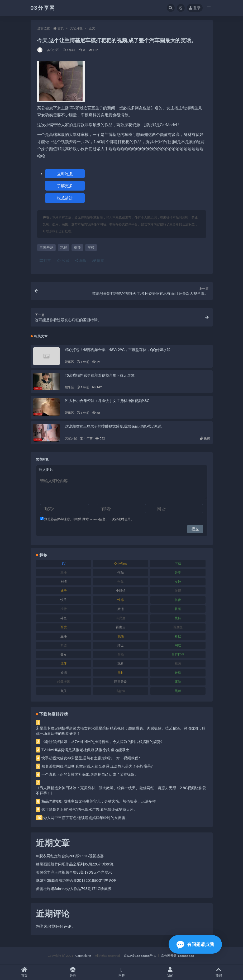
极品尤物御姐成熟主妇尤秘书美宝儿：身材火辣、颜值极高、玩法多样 (99, 801)
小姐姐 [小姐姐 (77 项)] (121, 591)
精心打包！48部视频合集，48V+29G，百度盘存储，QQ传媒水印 (118, 350)
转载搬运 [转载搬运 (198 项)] (64, 682)
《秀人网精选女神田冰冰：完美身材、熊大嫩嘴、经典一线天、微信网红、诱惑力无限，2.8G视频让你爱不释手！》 (121, 790)
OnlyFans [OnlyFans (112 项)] (121, 563)
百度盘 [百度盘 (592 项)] (178, 627)
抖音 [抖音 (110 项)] (178, 600)
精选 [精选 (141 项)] (64, 645)
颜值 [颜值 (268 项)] (64, 691)
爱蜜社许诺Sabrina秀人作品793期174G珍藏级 (74, 889)
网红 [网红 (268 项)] (178, 645)
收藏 (63, 260)
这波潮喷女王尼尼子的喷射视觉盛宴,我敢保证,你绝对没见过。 (115, 426)
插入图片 (46, 469)
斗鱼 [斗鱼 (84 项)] (64, 618)
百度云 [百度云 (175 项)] (121, 627)
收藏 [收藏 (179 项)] (178, 609)
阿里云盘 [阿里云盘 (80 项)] (121, 682)
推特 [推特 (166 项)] (64, 609)
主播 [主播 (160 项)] (64, 572)
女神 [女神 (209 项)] (178, 582)
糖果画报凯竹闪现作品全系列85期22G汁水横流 (75, 864)
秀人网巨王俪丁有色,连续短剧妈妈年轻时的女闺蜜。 (86, 818)
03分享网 (43, 8)
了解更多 (65, 186)
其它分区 (76, 28)
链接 (98, 260)
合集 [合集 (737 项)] (121, 582)
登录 (195, 8)
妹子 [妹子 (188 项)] (64, 591)
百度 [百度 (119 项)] (64, 627)
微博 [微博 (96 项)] (178, 591)
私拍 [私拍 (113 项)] (121, 636)
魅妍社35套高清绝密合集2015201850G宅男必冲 (76, 880)
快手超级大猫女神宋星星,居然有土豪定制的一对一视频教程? (91, 758)
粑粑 (64, 247)
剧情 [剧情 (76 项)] (64, 582)
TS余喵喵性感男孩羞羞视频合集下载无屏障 (100, 375)
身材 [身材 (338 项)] (121, 673)
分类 (73, 972)
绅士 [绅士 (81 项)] (121, 645)
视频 (77, 247)
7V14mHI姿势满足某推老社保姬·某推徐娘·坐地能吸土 (85, 750)
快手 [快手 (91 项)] (64, 600)
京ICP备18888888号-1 (140, 956)
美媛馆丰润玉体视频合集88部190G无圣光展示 (74, 872)
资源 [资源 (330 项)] (64, 673)
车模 (91, 247)
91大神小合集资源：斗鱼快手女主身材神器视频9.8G (107, 401)
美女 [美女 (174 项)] (64, 654)
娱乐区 (70, 362)
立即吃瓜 (65, 174)
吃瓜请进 (65, 198)
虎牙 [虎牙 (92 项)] (64, 663)
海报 (81, 260)
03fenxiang (83, 956)
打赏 (45, 260)
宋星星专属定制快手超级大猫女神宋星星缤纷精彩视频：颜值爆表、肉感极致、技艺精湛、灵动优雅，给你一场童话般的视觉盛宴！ (121, 731)
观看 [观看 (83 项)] (121, 663)
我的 (170, 972)
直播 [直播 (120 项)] (64, 636)
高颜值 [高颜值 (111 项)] (121, 691)
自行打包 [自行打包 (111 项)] (178, 654)
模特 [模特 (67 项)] (178, 618)
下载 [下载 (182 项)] (178, 563)
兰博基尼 (46, 247)
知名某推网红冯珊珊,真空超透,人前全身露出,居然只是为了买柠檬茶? (97, 766)
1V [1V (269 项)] (63, 563)
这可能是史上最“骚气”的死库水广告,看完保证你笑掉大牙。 (89, 809)
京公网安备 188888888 (178, 956)
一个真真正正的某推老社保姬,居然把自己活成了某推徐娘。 (90, 774)
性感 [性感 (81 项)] (121, 600)
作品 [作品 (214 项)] (121, 572)
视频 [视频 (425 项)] (178, 663)
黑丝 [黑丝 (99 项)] (178, 691)
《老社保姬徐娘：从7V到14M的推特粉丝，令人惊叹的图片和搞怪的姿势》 (103, 742)
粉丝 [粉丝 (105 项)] (178, 636)
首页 (61, 28)
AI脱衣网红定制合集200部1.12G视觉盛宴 (70, 856)
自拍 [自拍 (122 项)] (121, 654)
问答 (121, 972)
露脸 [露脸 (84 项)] (178, 682)
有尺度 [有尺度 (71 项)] (121, 618)
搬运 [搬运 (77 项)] (121, 609)
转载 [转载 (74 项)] (178, 673)
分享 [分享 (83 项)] (178, 572)
